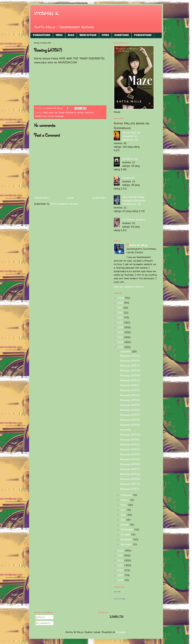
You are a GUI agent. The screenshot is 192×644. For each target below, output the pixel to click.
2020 (121, 551)
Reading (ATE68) (130, 474)
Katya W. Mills (138, 245)
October (126, 534)
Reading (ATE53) (130, 395)
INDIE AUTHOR (88, 35)
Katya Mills (117, 592)
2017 (121, 337)
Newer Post (42, 198)
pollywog (125, 430)
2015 (121, 327)
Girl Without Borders (134, 220)
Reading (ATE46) (130, 361)
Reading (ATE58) (130, 420)
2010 (121, 303)
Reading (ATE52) (130, 390)
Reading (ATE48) (130, 370)
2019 (121, 347)
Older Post (99, 198)
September (127, 530)
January (126, 351)
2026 (121, 580)
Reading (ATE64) (130, 454)
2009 (121, 298)
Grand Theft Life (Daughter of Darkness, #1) (132, 136)
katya (51, 116)
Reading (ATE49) (130, 375)
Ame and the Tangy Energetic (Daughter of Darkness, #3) (134, 201)
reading (59, 116)
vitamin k (46, 13)
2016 (121, 332)
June (124, 515)
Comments (43, 623)
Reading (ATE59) (130, 425)
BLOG (71, 35)
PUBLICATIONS (42, 35)
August (125, 525)
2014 (121, 322)
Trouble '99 (128, 178)
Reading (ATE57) (130, 415)
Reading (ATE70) (130, 484)
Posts (41, 617)
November (127, 539)
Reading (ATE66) (130, 464)
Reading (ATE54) (130, 400)
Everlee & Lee (130, 159)
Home (105, 35)
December (127, 544)
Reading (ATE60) (130, 435)
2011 (120, 308)
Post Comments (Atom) (64, 204)
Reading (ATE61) (130, 440)
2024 (121, 570)
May (124, 510)
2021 (121, 555)
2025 (121, 575)
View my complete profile (129, 287)
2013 (121, 318)
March (125, 500)
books (81, 112)
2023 (121, 565)
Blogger (121, 632)
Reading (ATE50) (130, 380)
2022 (121, 560)
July (123, 520)
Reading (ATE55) (130, 405)
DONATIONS (122, 35)
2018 (121, 342)
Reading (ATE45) (130, 356)
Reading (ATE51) (130, 385)
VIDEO (59, 35)
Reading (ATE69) (130, 479)
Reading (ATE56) (130, 410)
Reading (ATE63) (130, 449)
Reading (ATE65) (130, 459)
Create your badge (120, 599)
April (124, 505)
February (127, 495)
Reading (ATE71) (130, 489)
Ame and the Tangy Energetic (60, 112)
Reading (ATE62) (130, 444)
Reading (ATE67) (130, 469)
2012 (121, 313)
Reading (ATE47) (130, 366)
